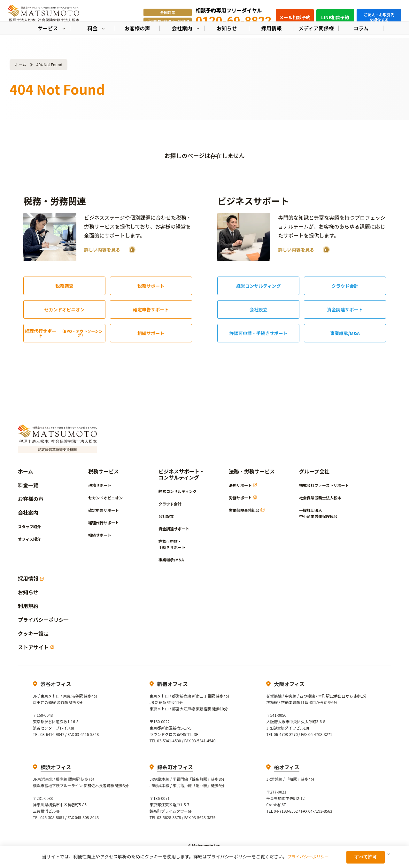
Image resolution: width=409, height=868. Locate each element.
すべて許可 (366, 857)
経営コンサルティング (258, 286)
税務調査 (64, 286)
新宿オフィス (173, 684)
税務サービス (104, 471)
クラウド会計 (345, 286)
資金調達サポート (345, 309)
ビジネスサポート (253, 201)
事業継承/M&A (345, 333)
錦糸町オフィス (175, 767)
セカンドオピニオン (64, 309)
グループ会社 (314, 471)
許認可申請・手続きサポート (259, 333)
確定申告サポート (151, 309)
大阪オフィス (289, 684)
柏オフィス (287, 767)
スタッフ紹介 (29, 526)
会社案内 (28, 513)
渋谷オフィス (56, 684)
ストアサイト (36, 647)
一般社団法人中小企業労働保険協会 (318, 513)
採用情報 (31, 579)
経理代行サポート (65, 333)
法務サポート (243, 485)
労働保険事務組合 (247, 510)
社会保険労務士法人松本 (320, 498)
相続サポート (151, 333)
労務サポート (243, 498)
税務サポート (151, 286)
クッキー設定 (33, 633)
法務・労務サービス (252, 471)
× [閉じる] (389, 854)
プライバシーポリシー (43, 620)
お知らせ (28, 592)
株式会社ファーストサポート (324, 485)
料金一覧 (28, 485)
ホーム (20, 64)
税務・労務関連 (55, 201)
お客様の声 (31, 499)
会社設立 (259, 309)
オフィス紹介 (29, 539)
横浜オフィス (56, 767)
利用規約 (28, 606)
